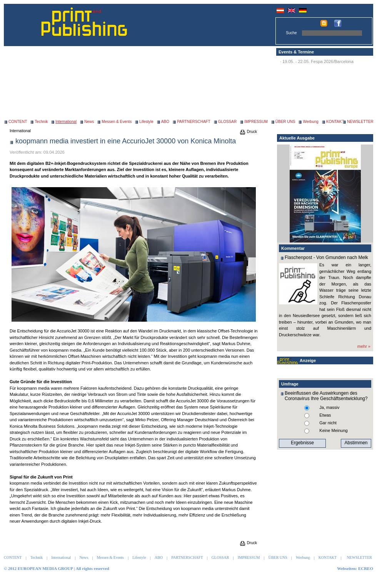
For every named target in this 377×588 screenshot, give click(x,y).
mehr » (364, 346)
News (89, 122)
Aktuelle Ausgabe (297, 138)
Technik (41, 122)
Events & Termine (296, 52)
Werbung (310, 122)
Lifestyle (146, 122)
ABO (165, 122)
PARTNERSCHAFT (194, 122)
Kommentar (293, 248)
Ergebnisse (302, 443)
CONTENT (18, 122)
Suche (291, 33)
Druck (248, 132)
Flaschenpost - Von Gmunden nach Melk (326, 257)
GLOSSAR (227, 122)
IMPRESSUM (256, 122)
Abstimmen (356, 443)
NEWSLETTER (360, 122)
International (20, 131)
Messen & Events (117, 122)
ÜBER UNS (285, 122)
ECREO (366, 568)
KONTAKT (335, 122)
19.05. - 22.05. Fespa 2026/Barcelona (318, 61)
